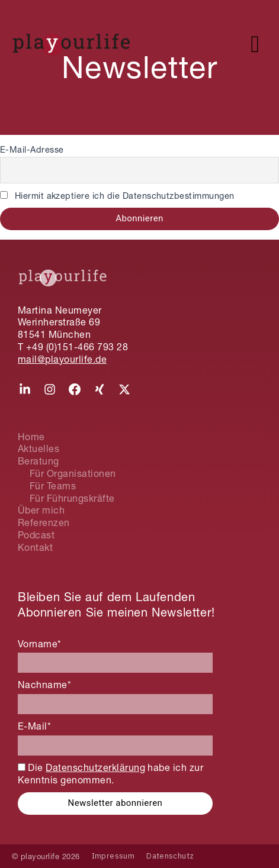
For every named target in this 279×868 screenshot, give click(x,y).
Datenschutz (170, 856)
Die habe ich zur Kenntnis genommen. (110, 774)
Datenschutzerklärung (95, 767)
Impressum (113, 856)
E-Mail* (34, 726)
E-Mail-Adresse (32, 150)
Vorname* (40, 644)
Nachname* (44, 685)
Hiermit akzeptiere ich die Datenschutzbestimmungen (117, 196)
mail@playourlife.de (62, 359)
